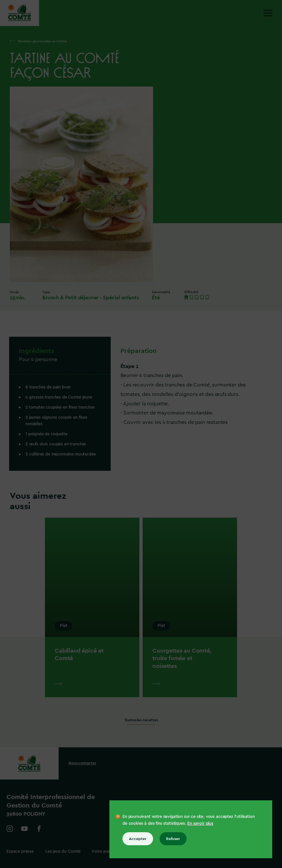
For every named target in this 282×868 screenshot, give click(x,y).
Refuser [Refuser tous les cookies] (173, 839)
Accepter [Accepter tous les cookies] (138, 839)
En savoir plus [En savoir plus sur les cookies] (200, 823)
